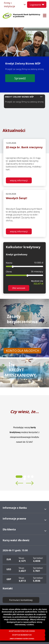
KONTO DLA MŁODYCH (23, 351)
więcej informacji (19, 180)
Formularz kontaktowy (21, 600)
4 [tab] (32, 477)
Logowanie (35, 5)
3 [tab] (29, 477)
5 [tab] (25, 479)
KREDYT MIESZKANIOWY (20, 372)
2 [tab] (25, 477)
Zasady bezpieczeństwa (22, 319)
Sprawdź (20, 78)
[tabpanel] (24, 435)
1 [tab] (19, 477)
